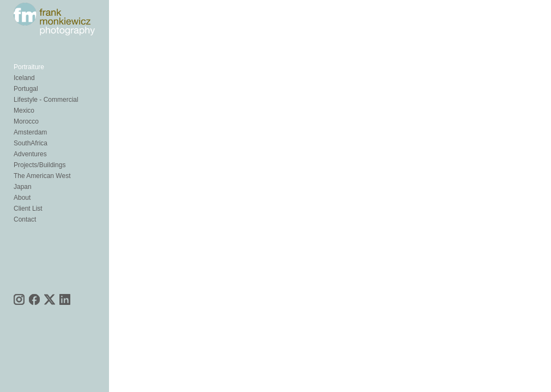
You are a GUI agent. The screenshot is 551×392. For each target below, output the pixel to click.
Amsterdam (30, 134)
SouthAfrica (31, 145)
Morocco (26, 124)
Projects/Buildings (40, 167)
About (22, 200)
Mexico (24, 113)
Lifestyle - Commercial (46, 102)
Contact (25, 222)
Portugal (26, 91)
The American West (42, 178)
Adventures (30, 156)
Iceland (24, 80)
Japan (23, 189)
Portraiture (29, 69)
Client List (28, 211)
